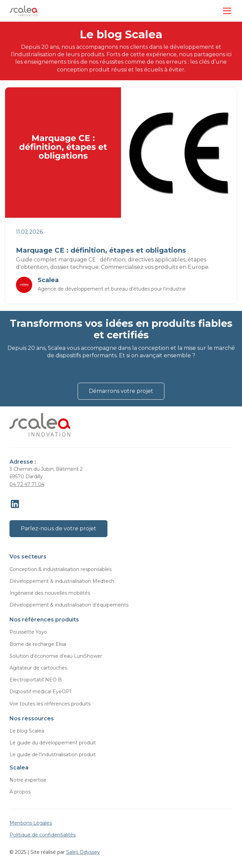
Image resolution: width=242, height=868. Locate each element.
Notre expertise (28, 780)
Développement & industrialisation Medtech (62, 581)
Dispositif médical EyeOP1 (41, 692)
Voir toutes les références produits (50, 704)
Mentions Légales (31, 823)
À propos (20, 792)
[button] (226, 11)
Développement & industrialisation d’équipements (69, 605)
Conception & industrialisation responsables (60, 569)
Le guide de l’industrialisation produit (53, 755)
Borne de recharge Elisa (38, 644)
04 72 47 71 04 (27, 484)
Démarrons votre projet (121, 391)
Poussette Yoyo (28, 632)
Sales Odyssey (83, 852)
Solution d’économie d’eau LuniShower (56, 656)
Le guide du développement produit (53, 743)
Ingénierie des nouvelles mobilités (50, 593)
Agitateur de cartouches (38, 668)
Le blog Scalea (27, 731)
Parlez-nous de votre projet (58, 528)
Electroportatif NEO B (36, 680)
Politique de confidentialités (43, 835)
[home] (24, 11)
